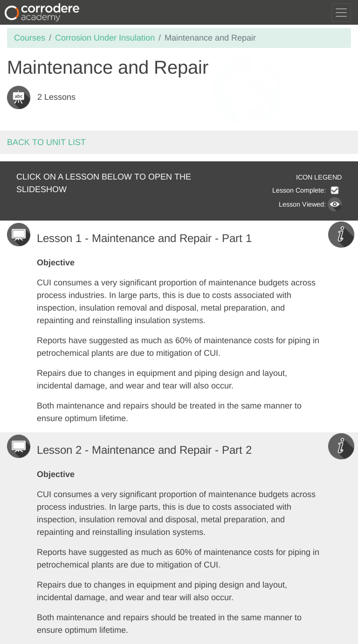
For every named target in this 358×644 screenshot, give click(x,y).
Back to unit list (46, 142)
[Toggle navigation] (341, 13)
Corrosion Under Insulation (105, 38)
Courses (30, 38)
